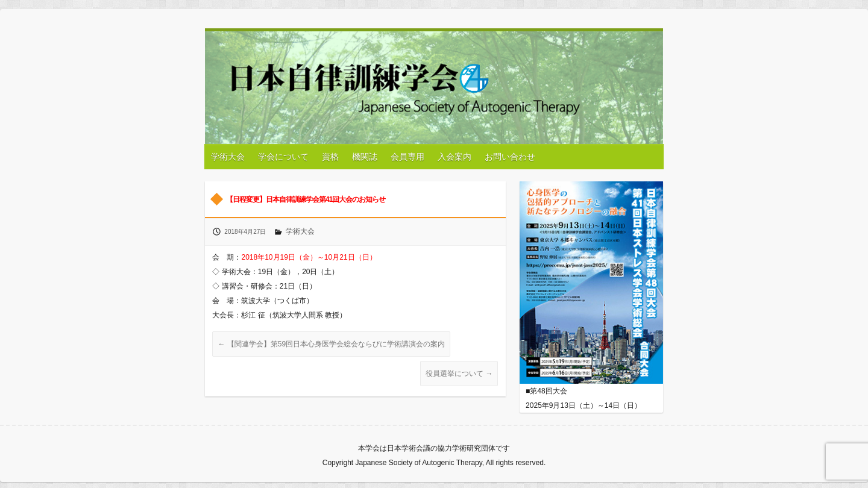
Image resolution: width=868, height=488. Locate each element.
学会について (283, 157)
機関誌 (365, 157)
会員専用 (407, 157)
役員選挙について (459, 374)
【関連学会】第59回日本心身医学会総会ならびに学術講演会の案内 (331, 344)
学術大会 (228, 157)
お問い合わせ (510, 157)
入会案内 (454, 157)
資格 (330, 157)
